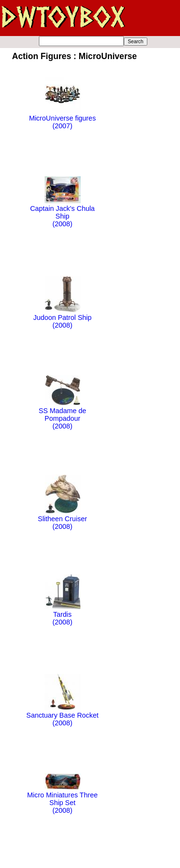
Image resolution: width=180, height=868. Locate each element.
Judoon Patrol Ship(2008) (62, 318)
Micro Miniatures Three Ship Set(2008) (63, 799)
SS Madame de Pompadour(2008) (62, 415)
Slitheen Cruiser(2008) (62, 519)
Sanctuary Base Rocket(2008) (62, 715)
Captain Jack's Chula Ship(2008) (63, 212)
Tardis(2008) (63, 614)
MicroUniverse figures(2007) (62, 118)
